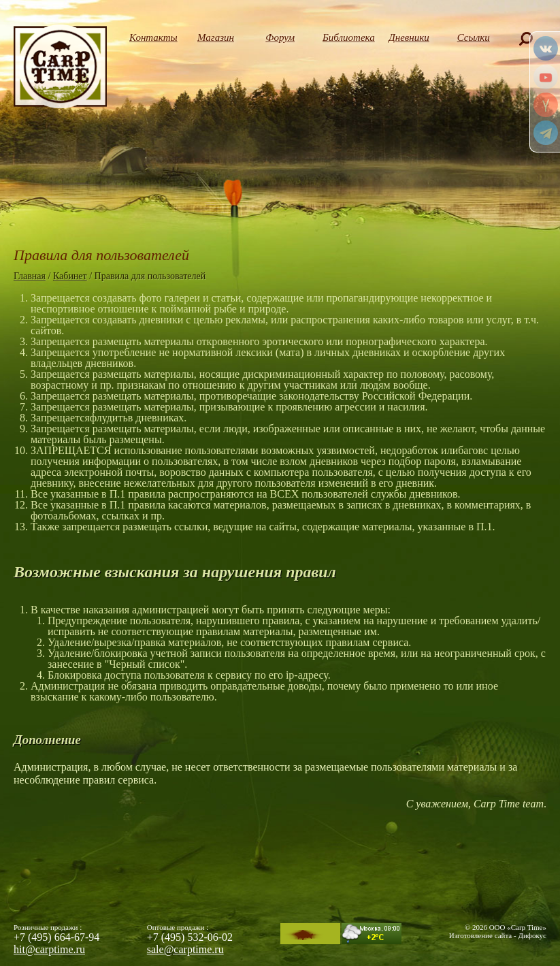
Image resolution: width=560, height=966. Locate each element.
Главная (30, 276)
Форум (280, 37)
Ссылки (474, 37)
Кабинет (70, 276)
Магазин (216, 37)
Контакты (151, 37)
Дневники (409, 37)
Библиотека (345, 37)
